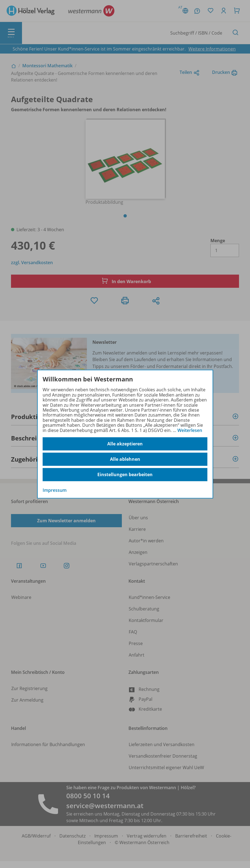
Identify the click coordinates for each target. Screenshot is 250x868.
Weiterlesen (190, 430)
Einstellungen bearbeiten (125, 475)
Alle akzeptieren (125, 444)
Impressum (55, 490)
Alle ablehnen (125, 459)
